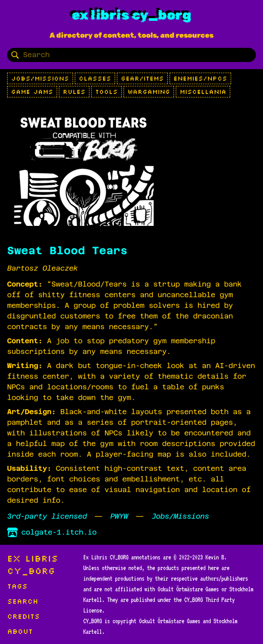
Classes (95, 78)
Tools (106, 92)
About (20, 631)
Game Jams (32, 92)
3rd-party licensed (47, 516)
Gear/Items (142, 78)
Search (23, 601)
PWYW (119, 516)
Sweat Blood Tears (67, 251)
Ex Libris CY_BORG (131, 15)
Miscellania (203, 92)
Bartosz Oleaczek (43, 268)
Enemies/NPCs (200, 78)
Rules (74, 92)
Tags (17, 586)
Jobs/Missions (40, 78)
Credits (23, 616)
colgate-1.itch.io (52, 532)
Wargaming (149, 92)
